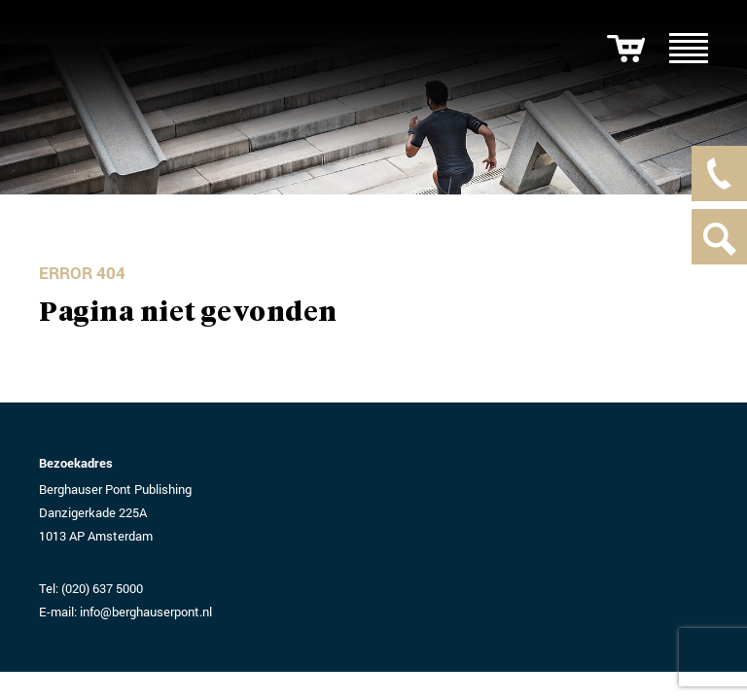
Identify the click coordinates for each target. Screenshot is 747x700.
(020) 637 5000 (102, 588)
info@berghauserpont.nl (146, 612)
